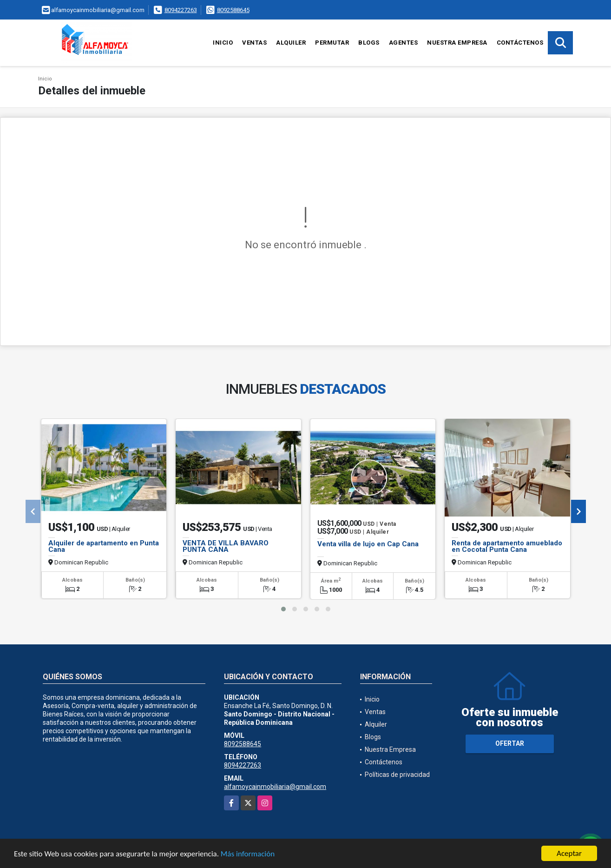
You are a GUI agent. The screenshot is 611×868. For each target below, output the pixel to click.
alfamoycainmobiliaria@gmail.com (275, 787)
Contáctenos (520, 43)
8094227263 (181, 10)
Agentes (404, 43)
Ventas (254, 43)
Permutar (332, 43)
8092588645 (233, 10)
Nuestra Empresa (457, 43)
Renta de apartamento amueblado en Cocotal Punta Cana (507, 546)
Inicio (223, 43)
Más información (248, 854)
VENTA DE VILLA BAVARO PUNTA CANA (226, 546)
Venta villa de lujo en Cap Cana (368, 544)
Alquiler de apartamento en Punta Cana (104, 546)
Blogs (369, 43)
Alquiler (291, 43)
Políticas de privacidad (397, 775)
